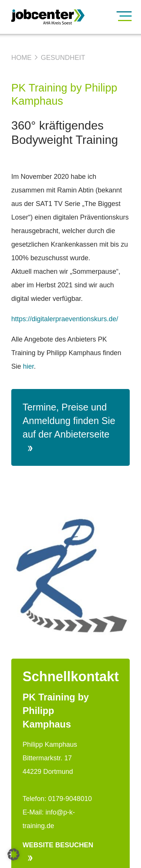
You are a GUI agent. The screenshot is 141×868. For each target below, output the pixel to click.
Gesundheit (63, 58)
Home (21, 58)
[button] (14, 854)
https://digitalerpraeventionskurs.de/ (65, 319)
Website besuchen (58, 851)
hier (28, 366)
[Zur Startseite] (65, 17)
